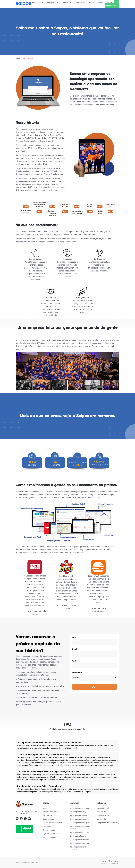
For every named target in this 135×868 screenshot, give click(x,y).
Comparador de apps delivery (108, 823)
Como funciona (48, 819)
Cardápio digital (103, 808)
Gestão (66, 3)
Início (18, 58)
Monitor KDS (101, 819)
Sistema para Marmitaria (79, 840)
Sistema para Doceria (78, 836)
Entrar (109, 3)
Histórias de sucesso (51, 812)
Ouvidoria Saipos (49, 837)
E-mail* (75, 649)
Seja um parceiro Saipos (52, 834)
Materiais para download (52, 823)
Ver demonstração (112, 4)
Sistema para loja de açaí (79, 843)
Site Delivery (101, 812)
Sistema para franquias (79, 815)
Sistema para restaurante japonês (79, 828)
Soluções (52, 3)
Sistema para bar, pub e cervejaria (79, 848)
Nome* (75, 637)
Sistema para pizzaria (78, 819)
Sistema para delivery (78, 812)
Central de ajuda (49, 830)
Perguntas (47, 826)
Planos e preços (96, 3)
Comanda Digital (103, 815)
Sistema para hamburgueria (80, 823)
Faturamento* (77, 673)
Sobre (45, 808)
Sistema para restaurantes (80, 808)
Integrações (80, 3)
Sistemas (38, 3)
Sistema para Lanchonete (80, 832)
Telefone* (76, 661)
